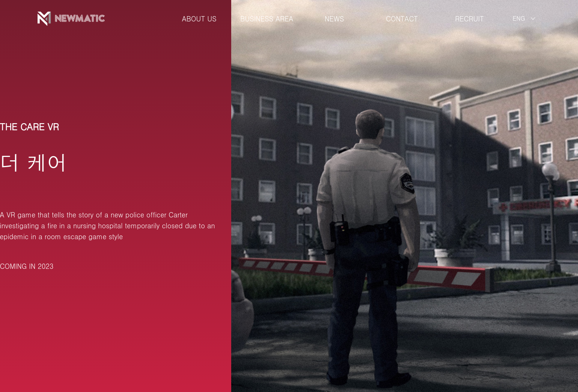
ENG (519, 18)
